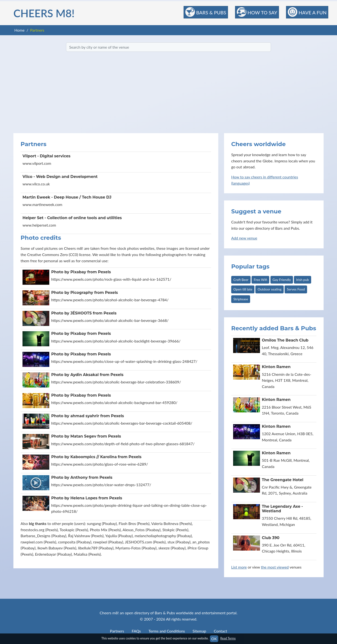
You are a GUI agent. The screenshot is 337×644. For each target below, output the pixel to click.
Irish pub (302, 280)
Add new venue (244, 238)
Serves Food (296, 289)
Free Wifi (260, 280)
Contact (220, 631)
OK (214, 639)
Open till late (243, 289)
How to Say (257, 12)
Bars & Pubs (206, 12)
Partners (117, 631)
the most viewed (275, 567)
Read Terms (228, 638)
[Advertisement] (168, 92)
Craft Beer (241, 280)
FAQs (136, 631)
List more (239, 567)
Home (20, 30)
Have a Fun (307, 12)
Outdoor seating (270, 289)
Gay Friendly (282, 280)
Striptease (241, 299)
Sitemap (199, 631)
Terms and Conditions (167, 631)
